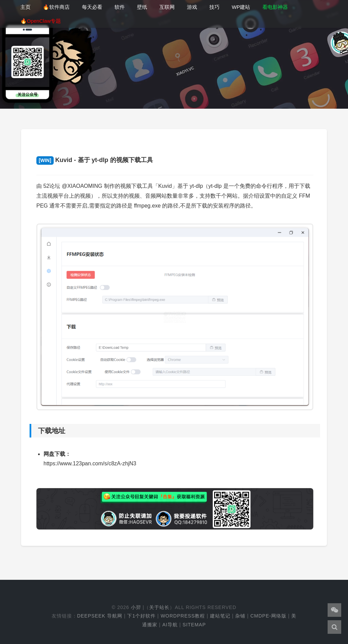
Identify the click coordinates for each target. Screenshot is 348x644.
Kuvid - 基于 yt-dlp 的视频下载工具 (95, 160)
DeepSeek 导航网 (100, 616)
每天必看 (92, 7)
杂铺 (240, 616)
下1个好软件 (141, 616)
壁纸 (142, 7)
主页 (25, 7)
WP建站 (241, 7)
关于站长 (159, 607)
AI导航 (170, 625)
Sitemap (194, 625)
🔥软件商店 (56, 7)
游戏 (192, 7)
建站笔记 (220, 616)
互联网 (167, 7)
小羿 (136, 607)
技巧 (214, 7)
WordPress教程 (183, 616)
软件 (120, 7)
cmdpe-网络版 (268, 616)
